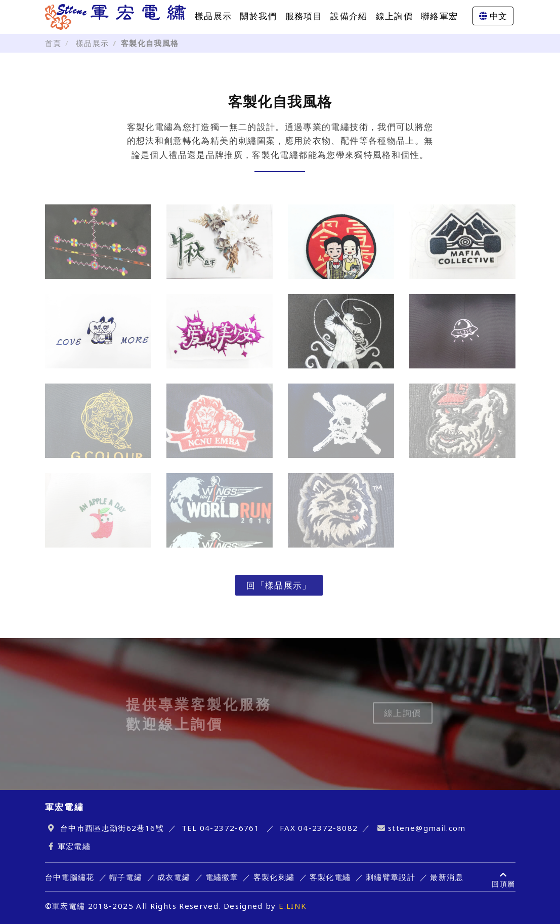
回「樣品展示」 (279, 585)
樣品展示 (213, 16)
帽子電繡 (126, 877)
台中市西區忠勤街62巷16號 (112, 828)
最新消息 (446, 877)
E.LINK (293, 906)
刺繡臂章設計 (391, 877)
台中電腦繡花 (70, 877)
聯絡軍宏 (439, 16)
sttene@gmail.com (427, 828)
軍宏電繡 (74, 846)
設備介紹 (349, 16)
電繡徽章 (222, 877)
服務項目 (304, 16)
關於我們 (258, 16)
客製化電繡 (330, 877)
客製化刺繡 (274, 877)
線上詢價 (394, 16)
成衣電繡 (174, 877)
